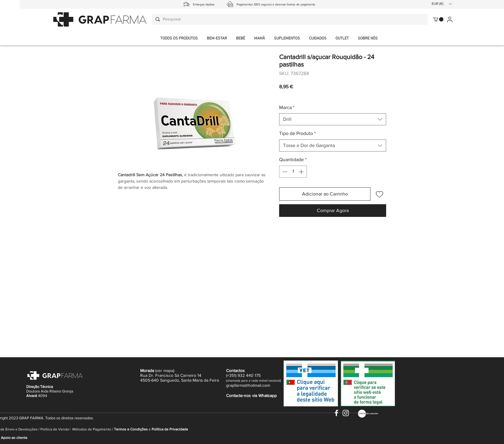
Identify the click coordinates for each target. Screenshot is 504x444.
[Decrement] (284, 172)
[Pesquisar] (289, 19)
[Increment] (302, 172)
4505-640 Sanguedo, (161, 380)
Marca (287, 107)
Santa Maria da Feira (200, 380)
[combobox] (333, 119)
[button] (368, 39)
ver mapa (165, 371)
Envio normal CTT (314, 95)
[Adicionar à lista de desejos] (380, 194)
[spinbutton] (293, 172)
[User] (450, 19)
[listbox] (442, 4)
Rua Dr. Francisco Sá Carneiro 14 (171, 375)
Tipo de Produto (297, 133)
